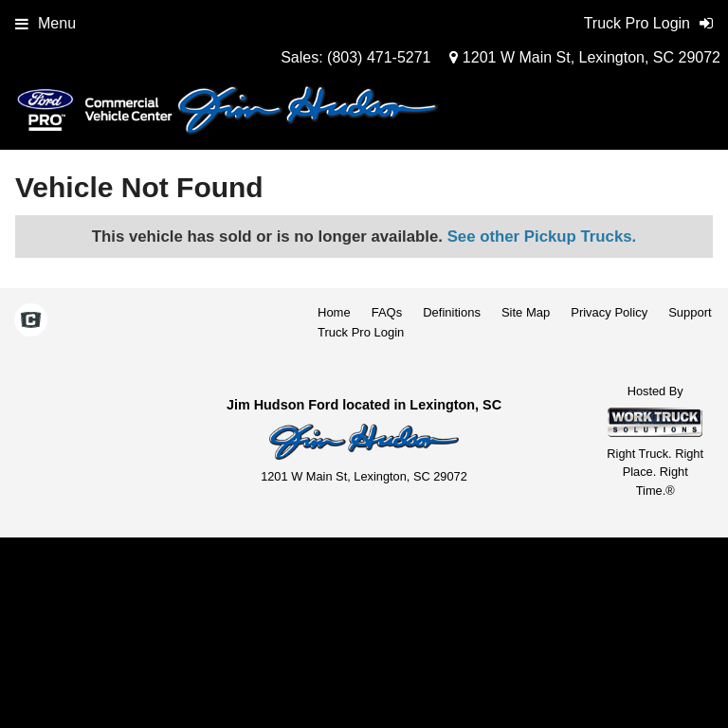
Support (690, 312)
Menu (45, 23)
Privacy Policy (609, 312)
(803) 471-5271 (379, 57)
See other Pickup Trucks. (542, 237)
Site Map (526, 312)
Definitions (452, 312)
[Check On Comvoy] (31, 321)
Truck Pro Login (361, 332)
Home (334, 312)
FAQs (387, 312)
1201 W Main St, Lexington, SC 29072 (585, 57)
